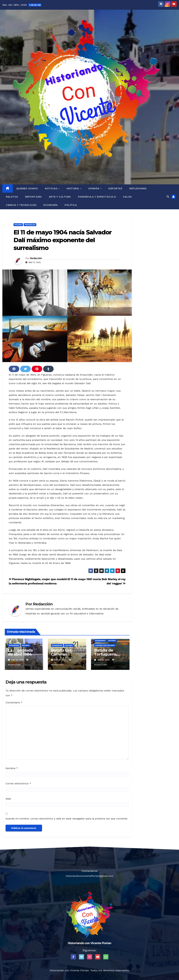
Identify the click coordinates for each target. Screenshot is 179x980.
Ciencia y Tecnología (21, 205)
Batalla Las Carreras (61, 652)
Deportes (115, 189)
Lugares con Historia (105, 645)
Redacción (36, 258)
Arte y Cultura (60, 197)
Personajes (30, 225)
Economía (51, 205)
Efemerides (14, 645)
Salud (127, 197)
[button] (168, 197)
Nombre (12, 768)
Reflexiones (138, 189)
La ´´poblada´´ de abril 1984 (22, 652)
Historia (73, 189)
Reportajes (33, 197)
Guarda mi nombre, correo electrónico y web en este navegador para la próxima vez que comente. (67, 819)
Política (71, 205)
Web (8, 799)
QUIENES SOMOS (27, 189)
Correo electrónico (18, 783)
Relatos (12, 197)
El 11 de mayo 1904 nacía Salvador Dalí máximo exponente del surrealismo (63, 240)
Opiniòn (94, 189)
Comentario (14, 702)
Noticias (52, 189)
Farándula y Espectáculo (97, 197)
